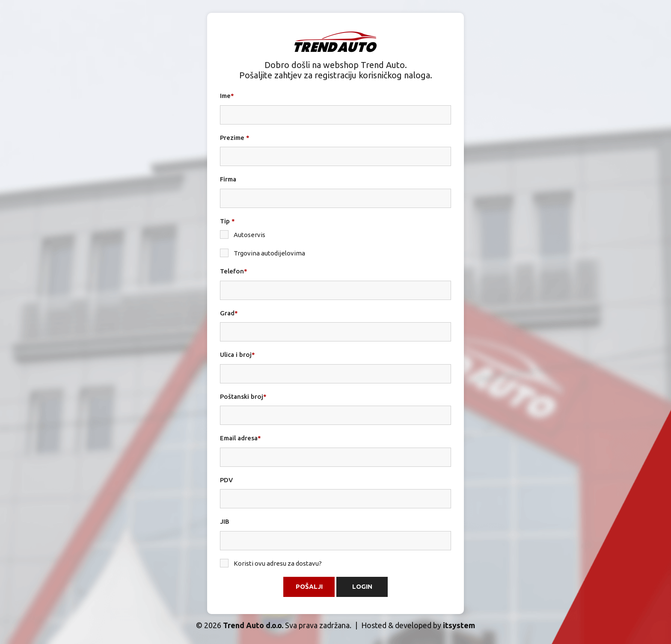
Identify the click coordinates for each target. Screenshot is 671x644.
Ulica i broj (238, 355)
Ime (227, 96)
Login (362, 586)
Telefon (234, 271)
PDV (226, 480)
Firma (228, 179)
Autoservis (243, 234)
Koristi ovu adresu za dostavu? (271, 563)
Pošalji (309, 586)
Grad (229, 313)
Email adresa (240, 438)
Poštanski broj (243, 396)
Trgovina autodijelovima (263, 253)
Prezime (235, 138)
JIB (225, 521)
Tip (227, 221)
